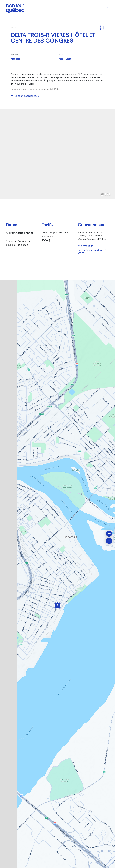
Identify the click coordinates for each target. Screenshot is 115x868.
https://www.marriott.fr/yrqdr (92, 251)
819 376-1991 (86, 246)
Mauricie (15, 59)
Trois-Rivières (65, 59)
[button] (57, 605)
